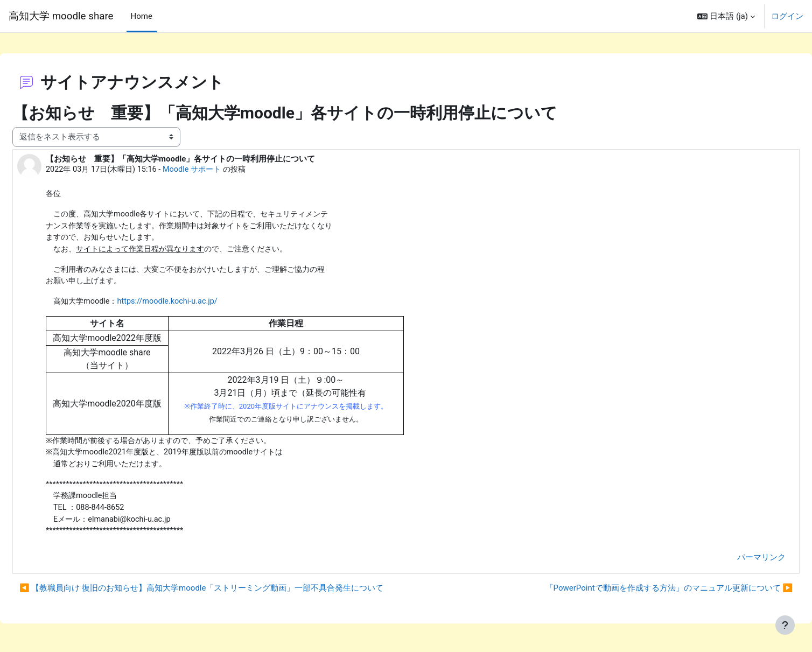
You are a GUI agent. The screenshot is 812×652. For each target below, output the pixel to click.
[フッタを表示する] (785, 625)
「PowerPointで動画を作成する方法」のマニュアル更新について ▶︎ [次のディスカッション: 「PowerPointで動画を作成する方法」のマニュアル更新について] (643, 591)
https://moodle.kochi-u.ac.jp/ (199, 300)
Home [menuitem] (142, 16)
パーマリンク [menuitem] (736, 560)
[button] (726, 16)
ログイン (787, 16)
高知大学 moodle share (61, 16)
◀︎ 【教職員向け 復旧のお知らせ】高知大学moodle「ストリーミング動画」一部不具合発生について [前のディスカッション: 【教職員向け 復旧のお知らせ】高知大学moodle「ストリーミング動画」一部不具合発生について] (227, 591)
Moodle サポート (225, 164)
